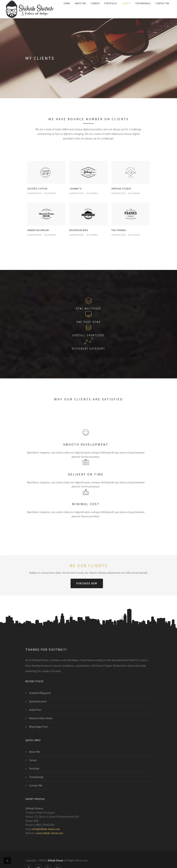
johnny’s (76, 189)
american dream (38, 230)
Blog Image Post (38, 727)
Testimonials (36, 777)
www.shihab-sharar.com (50, 833)
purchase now (87, 583)
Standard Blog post (40, 693)
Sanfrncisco (35, 193)
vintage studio (121, 189)
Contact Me (36, 785)
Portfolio (34, 769)
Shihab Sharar (55, 860)
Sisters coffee (37, 189)
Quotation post (38, 701)
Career (33, 760)
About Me (35, 752)
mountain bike (79, 230)
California (50, 193)
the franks (119, 230)
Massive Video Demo (41, 718)
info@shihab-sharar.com (46, 829)
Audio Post (35, 710)
